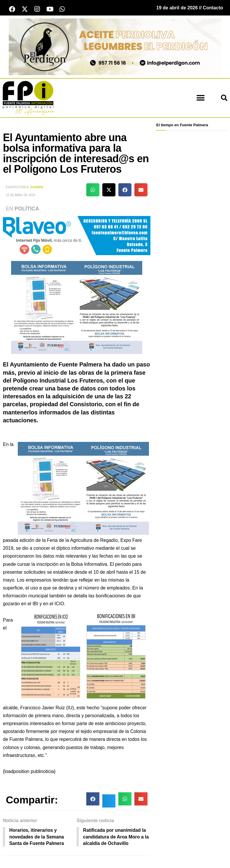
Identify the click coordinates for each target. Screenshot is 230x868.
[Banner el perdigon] (115, 47)
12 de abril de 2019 (20, 195)
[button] (200, 98)
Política (27, 209)
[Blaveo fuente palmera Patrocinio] (77, 235)
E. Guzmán (35, 187)
